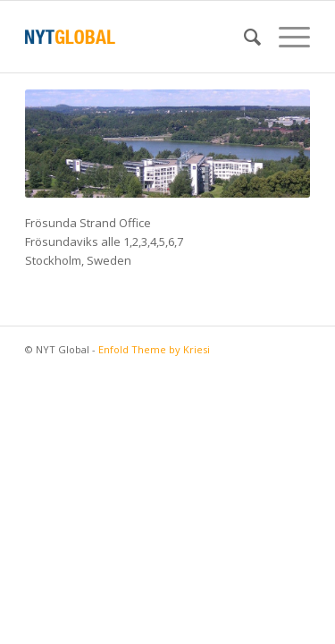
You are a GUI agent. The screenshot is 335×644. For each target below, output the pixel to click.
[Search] (243, 37)
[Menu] (285, 37)
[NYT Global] (139, 37)
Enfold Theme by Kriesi (154, 349)
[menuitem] (243, 37)
